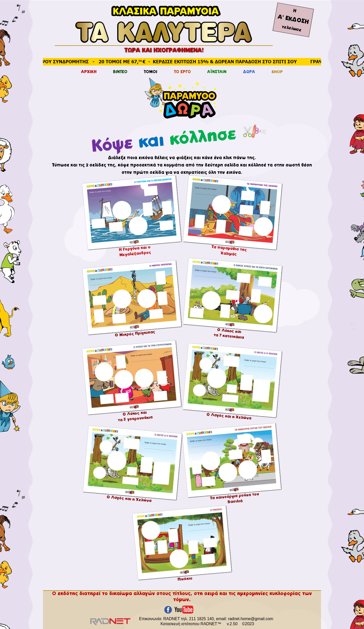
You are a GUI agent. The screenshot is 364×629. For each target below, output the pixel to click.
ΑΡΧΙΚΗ (89, 72)
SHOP (277, 72)
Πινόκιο (185, 579)
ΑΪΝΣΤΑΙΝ (217, 72)
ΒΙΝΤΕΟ (120, 72)
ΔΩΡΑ (249, 72)
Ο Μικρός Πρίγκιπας (135, 334)
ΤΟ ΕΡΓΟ (182, 72)
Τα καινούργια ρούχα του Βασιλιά (235, 498)
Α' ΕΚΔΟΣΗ (293, 20)
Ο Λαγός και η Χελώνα (229, 416)
